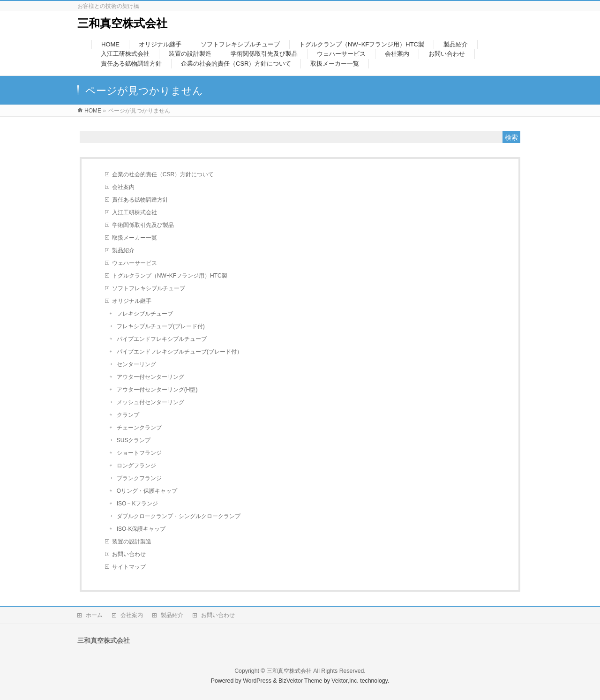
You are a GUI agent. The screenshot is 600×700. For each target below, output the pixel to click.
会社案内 (123, 187)
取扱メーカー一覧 (135, 238)
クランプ (128, 415)
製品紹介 (123, 250)
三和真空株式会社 (122, 23)
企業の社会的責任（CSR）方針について (163, 174)
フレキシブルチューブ (145, 314)
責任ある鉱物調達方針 (140, 200)
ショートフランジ (139, 453)
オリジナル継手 (132, 301)
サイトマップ (129, 567)
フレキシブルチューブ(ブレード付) (161, 326)
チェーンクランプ (139, 428)
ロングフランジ (136, 466)
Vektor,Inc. (345, 681)
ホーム (94, 615)
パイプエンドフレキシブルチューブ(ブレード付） (180, 352)
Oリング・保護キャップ (147, 491)
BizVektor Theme (300, 681)
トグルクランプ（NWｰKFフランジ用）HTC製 (170, 276)
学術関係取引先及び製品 (143, 225)
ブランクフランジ (139, 478)
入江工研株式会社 (135, 212)
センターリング (136, 364)
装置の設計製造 (132, 542)
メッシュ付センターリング (150, 402)
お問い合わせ (129, 554)
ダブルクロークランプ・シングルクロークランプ (179, 516)
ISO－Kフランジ (138, 504)
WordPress (257, 681)
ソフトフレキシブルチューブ (149, 288)
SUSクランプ (134, 440)
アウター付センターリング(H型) (157, 390)
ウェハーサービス (135, 263)
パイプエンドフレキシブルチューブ (162, 339)
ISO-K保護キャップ (141, 529)
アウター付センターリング (150, 377)
